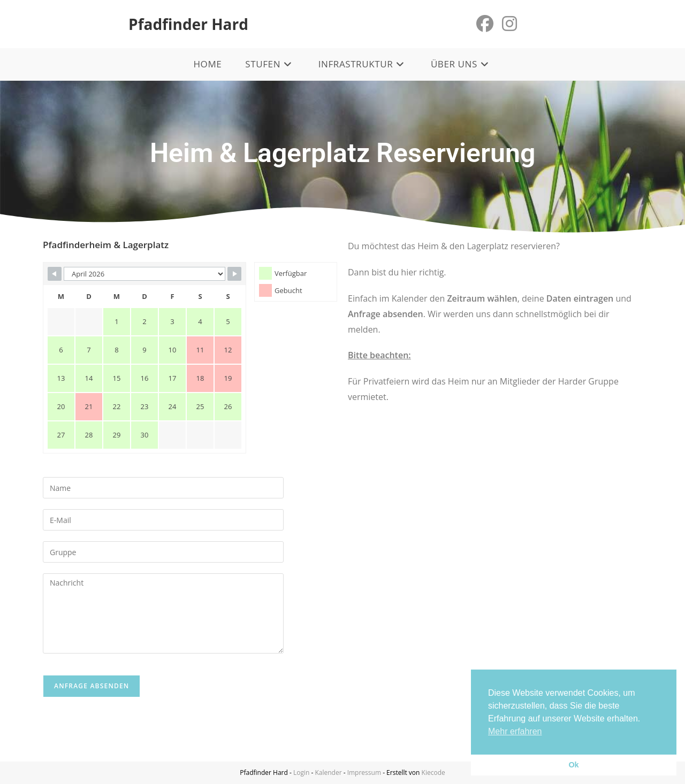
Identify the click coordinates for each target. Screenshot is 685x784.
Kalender (328, 773)
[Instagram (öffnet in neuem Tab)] (509, 24)
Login (301, 773)
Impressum (364, 773)
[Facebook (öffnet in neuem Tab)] (485, 24)
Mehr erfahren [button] (515, 731)
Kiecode (433, 773)
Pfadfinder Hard (188, 24)
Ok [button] (573, 765)
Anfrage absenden (92, 686)
